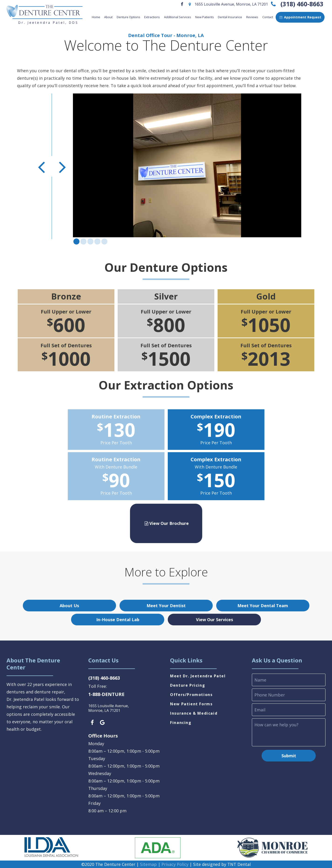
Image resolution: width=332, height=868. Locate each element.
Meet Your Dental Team (263, 606)
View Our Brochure (166, 523)
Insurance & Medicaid (194, 713)
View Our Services (214, 620)
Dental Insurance (230, 17)
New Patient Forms (191, 704)
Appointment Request (300, 17)
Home (96, 17)
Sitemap (148, 864)
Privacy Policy (175, 864)
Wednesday (100, 773)
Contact (268, 17)
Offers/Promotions (191, 695)
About (108, 17)
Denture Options (128, 17)
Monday (96, 744)
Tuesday (97, 758)
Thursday (98, 788)
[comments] (289, 732)
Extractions (152, 17)
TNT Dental (239, 864)
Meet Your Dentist (166, 606)
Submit (289, 756)
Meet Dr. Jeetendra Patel (198, 676)
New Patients (205, 17)
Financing (181, 723)
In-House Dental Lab (118, 620)
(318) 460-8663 (296, 4)
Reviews (252, 17)
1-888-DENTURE (106, 694)
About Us (69, 606)
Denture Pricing (188, 685)
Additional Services (178, 17)
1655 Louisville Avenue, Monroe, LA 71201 (228, 4)
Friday (94, 803)
